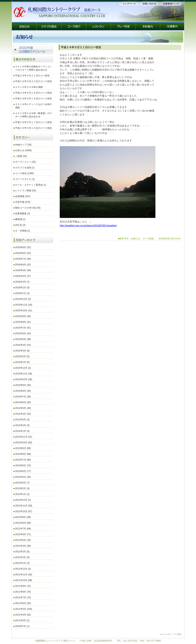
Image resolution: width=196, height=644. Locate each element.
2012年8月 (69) (23, 523)
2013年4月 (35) (23, 477)
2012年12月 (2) (23, 500)
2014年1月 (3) (22, 431)
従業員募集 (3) (23, 214)
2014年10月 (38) (24, 379)
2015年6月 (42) (23, 333)
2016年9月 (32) (23, 247)
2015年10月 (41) (24, 311)
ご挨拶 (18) (21, 156)
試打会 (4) (20, 225)
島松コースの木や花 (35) (28, 208)
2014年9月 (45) (23, 385)
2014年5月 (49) (23, 408)
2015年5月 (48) (23, 339)
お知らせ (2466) (23, 150)
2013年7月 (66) (23, 460)
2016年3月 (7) (22, 282)
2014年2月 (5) (22, 425)
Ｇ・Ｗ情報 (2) (23, 231)
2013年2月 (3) (22, 488)
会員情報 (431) (23, 196)
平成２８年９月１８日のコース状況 (33, 99)
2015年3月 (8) (22, 351)
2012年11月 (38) (24, 506)
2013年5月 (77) (23, 471)
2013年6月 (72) (23, 465)
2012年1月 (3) (22, 563)
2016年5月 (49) (23, 270)
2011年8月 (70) (23, 592)
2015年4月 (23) (23, 345)
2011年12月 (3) (23, 569)
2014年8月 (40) (23, 391)
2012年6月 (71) (23, 534)
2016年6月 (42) (23, 265)
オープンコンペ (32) (26, 162)
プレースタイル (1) (25, 179)
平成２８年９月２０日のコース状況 (33, 81)
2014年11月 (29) (24, 374)
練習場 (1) (20, 219)
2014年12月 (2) (23, 368)
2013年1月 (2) (22, 494)
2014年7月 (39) (23, 397)
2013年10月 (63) (24, 443)
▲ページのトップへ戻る (171, 634)
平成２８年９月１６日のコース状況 (33, 128)
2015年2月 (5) (22, 356)
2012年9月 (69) (23, 517)
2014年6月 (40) (23, 402)
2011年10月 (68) (24, 580)
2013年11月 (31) (24, 437)
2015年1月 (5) (22, 362)
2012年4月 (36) (23, 546)
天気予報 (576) (23, 202)
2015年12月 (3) (23, 299)
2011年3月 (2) (22, 620)
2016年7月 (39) (23, 259)
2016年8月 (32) (23, 253)
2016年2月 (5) (22, 288)
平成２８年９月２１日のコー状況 (32, 76)
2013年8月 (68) (23, 454)
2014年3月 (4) (22, 420)
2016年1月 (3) (22, 293)
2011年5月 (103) (24, 609)
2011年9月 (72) (23, 586)
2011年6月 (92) (23, 603)
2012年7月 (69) (23, 529)
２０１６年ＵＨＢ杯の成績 (29, 87)
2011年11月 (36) (24, 575)
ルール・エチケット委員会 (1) (31, 185)
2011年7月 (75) (23, 598)
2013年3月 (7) (22, 483)
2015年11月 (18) (24, 305)
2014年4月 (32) (23, 414)
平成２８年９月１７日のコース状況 (33, 122)
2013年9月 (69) (23, 448)
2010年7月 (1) (22, 626)
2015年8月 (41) (23, 322)
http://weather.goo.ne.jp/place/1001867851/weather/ (88, 225)
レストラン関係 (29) (26, 191)
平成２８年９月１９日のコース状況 (33, 93)
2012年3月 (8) (22, 552)
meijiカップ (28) (23, 145)
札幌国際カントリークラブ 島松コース (55, 641)
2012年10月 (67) (24, 511)
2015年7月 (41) (23, 328)
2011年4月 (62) (23, 615)
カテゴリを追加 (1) (25, 168)
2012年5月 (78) (23, 540)
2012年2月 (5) (22, 557)
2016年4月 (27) (23, 276)
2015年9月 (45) (23, 316)
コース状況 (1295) (24, 173)
